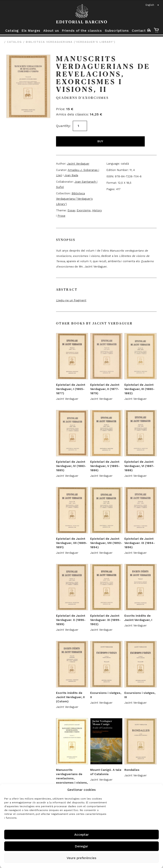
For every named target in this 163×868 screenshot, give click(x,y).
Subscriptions (117, 31)
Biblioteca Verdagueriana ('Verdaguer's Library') (71, 42)
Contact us (141, 31)
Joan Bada (71, 175)
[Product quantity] (80, 126)
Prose (61, 216)
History (97, 210)
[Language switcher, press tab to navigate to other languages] (152, 5)
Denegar (81, 846)
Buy (100, 141)
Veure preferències (81, 858)
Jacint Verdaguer (78, 164)
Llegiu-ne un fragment (71, 300)
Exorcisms (84, 210)
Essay (71, 210)
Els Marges (31, 31)
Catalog (12, 31)
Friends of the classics (82, 31)
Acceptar (81, 835)
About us (51, 31)
